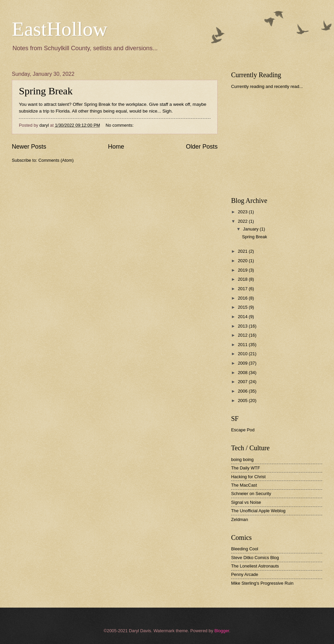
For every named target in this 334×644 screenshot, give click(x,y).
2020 (243, 261)
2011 (243, 345)
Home (116, 147)
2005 (243, 401)
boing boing (242, 459)
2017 (243, 289)
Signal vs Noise (246, 502)
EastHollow (60, 29)
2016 (243, 298)
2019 (243, 270)
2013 (243, 326)
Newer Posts (29, 147)
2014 (243, 317)
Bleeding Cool (245, 549)
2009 (243, 363)
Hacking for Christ (248, 477)
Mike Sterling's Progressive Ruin (262, 583)
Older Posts (202, 147)
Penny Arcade (245, 574)
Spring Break (46, 91)
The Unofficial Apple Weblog (258, 511)
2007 (243, 382)
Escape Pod (243, 430)
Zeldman (240, 519)
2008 (243, 373)
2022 (243, 221)
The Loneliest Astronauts (255, 566)
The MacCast (244, 485)
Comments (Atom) (56, 160)
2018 (243, 279)
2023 (243, 212)
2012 (243, 335)
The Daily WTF (246, 468)
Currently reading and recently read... (267, 86)
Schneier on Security (251, 494)
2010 (243, 354)
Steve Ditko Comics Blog (255, 558)
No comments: (120, 125)
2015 (243, 307)
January (251, 229)
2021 (243, 251)
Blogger (222, 631)
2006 (243, 391)
